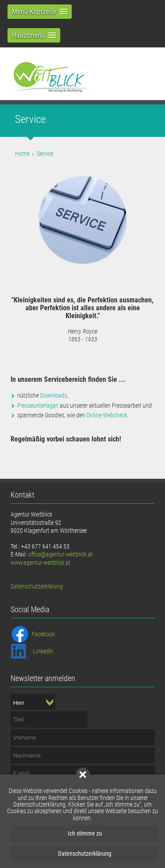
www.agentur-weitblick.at (40, 563)
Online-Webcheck (107, 415)
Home (22, 154)
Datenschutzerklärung (85, 854)
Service (45, 154)
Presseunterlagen (38, 405)
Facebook (43, 634)
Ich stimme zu (85, 833)
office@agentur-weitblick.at (60, 554)
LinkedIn (43, 651)
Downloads (53, 395)
